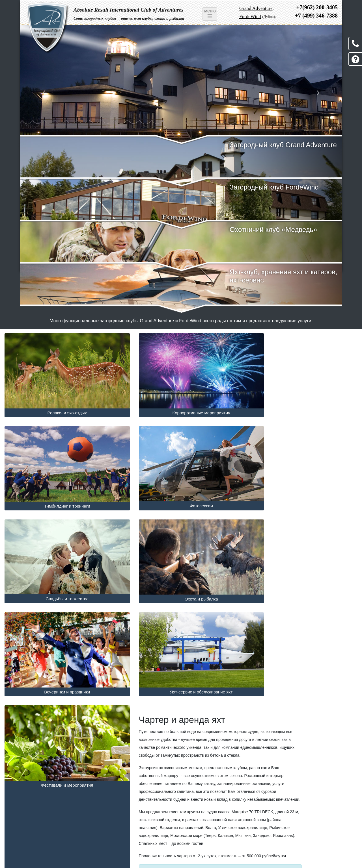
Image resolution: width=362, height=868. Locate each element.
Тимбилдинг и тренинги (302, 405)
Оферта (70, 846)
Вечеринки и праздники (60, 575)
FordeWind (250, 17)
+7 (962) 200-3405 (316, 824)
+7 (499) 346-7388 (316, 16)
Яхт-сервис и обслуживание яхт (181, 575)
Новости (33, 846)
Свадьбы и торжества (181, 489)
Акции (51, 846)
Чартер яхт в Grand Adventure (39, 772)
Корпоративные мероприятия (181, 405)
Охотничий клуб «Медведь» (277, 229)
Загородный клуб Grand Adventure (287, 145)
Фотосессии (60, 489)
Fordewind (112, 853)
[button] (44, 84)
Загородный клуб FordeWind (278, 187)
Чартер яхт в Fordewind (139, 772)
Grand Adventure (256, 8)
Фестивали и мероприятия (302, 575)
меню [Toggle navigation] (210, 14)
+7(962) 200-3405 (317, 7)
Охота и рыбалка (301, 490)
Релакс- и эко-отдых (60, 405)
